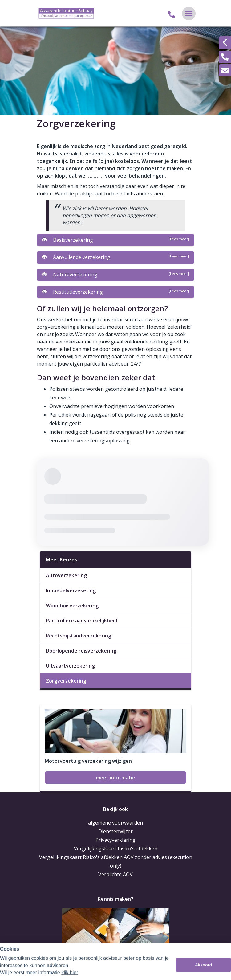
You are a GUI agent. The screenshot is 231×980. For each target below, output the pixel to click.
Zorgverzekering (66, 681)
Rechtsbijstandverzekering (79, 636)
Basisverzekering (115, 240)
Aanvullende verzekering (115, 257)
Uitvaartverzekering (70, 666)
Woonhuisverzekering (72, 606)
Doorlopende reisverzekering (81, 651)
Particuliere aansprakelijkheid (82, 621)
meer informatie (115, 778)
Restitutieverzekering (115, 292)
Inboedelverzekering (71, 590)
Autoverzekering (66, 575)
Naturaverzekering (115, 275)
